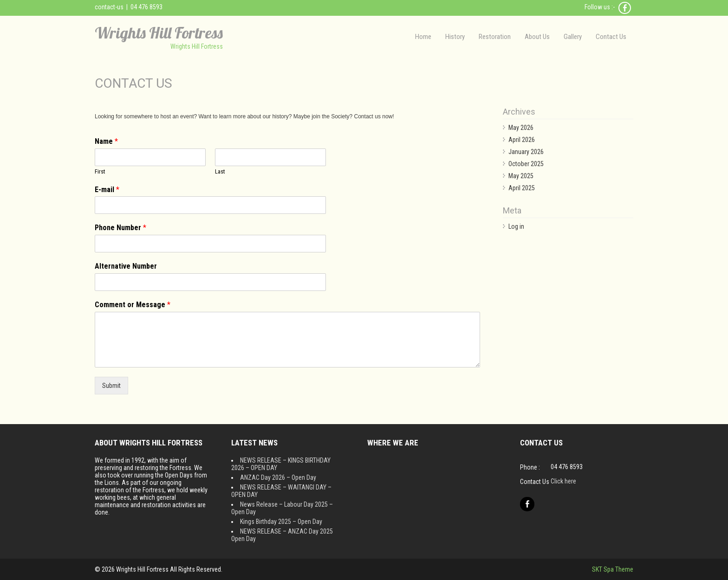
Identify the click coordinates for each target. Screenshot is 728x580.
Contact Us (611, 37)
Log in (516, 226)
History (455, 37)
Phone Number (120, 228)
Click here (563, 481)
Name (106, 141)
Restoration (495, 37)
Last (220, 171)
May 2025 (521, 176)
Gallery (573, 37)
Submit (111, 386)
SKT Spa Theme (613, 569)
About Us (537, 37)
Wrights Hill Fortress (159, 33)
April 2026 (522, 140)
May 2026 (521, 128)
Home (423, 37)
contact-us (109, 7)
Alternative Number (126, 266)
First (100, 171)
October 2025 (526, 164)
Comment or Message (133, 305)
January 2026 (526, 152)
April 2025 (522, 188)
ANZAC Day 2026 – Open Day (278, 477)
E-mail (107, 190)
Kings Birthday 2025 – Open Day (281, 522)
